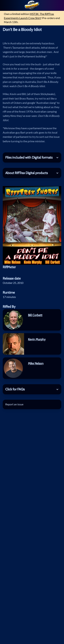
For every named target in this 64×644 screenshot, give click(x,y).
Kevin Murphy (37, 339)
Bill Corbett (35, 315)
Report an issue (14, 404)
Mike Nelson (36, 363)
